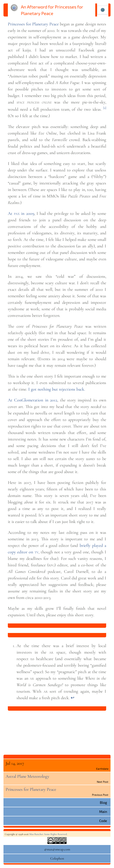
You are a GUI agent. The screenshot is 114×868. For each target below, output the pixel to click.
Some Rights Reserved (55, 834)
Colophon (57, 858)
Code (103, 821)
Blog (103, 802)
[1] (105, 108)
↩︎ (73, 698)
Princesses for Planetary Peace (33, 24)
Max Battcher (36, 834)
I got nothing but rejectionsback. (57, 389)
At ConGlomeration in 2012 (33, 400)
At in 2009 (21, 214)
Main (103, 811)
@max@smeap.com (57, 849)
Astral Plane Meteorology (28, 776)
